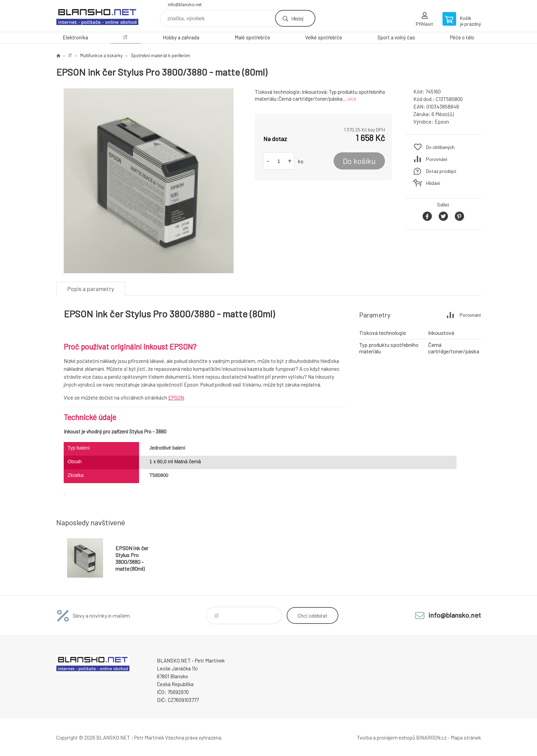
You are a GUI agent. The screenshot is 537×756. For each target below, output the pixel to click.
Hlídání (433, 183)
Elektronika (75, 37)
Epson (442, 122)
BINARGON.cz (431, 738)
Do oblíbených (440, 147)
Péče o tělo (462, 37)
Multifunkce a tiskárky (101, 55)
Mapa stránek (466, 738)
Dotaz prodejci (441, 171)
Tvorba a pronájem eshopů (386, 738)
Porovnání (437, 159)
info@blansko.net (185, 4)
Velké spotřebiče (324, 37)
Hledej (297, 18)
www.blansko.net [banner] (97, 16)
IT (126, 37)
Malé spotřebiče (252, 37)
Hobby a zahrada (181, 37)
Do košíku (359, 161)
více (352, 99)
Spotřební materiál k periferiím (160, 55)
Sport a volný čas (396, 37)
